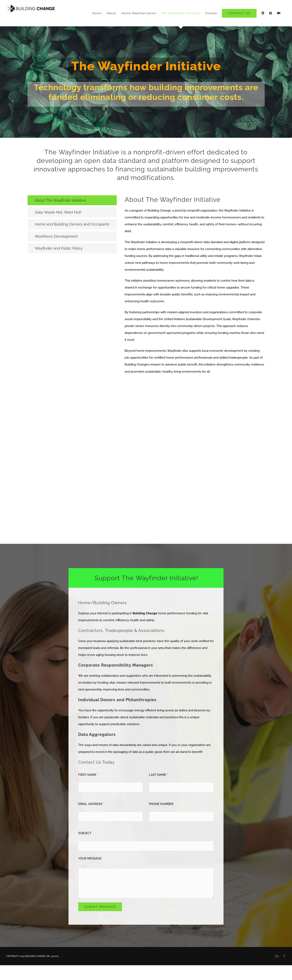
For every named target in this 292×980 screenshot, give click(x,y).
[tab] (72, 200)
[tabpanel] (195, 287)
